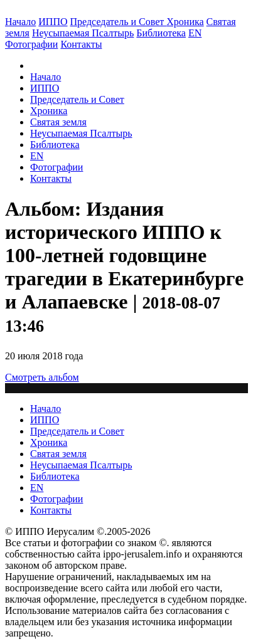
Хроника (185, 22)
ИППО (53, 22)
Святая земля (58, 122)
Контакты (51, 178)
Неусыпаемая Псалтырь (83, 33)
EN (195, 33)
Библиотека (161, 33)
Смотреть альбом (42, 377)
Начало (20, 22)
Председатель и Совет (119, 22)
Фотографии (57, 167)
